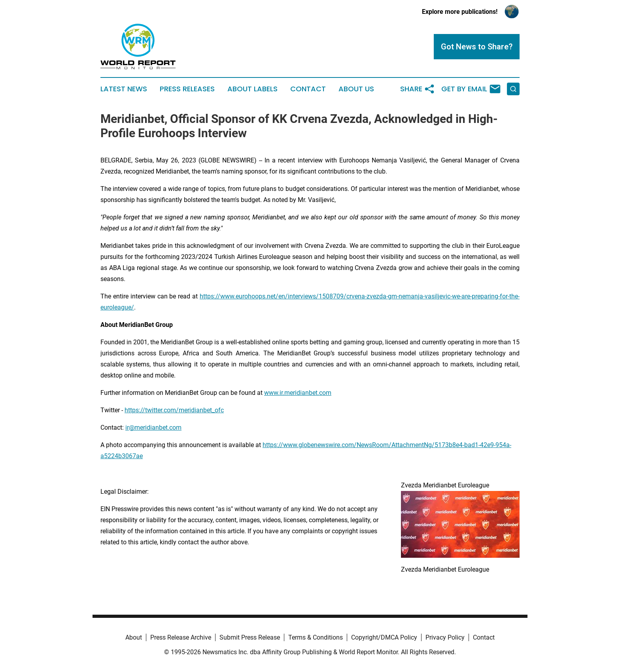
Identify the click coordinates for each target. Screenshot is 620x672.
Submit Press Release (250, 637)
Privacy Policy (445, 637)
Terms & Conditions (316, 637)
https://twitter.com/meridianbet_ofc (174, 410)
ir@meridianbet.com (153, 428)
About (134, 637)
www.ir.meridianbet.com (298, 393)
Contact (308, 89)
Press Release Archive (181, 637)
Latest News (124, 89)
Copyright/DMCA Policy (384, 637)
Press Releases (187, 89)
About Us (356, 89)
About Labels (252, 89)
